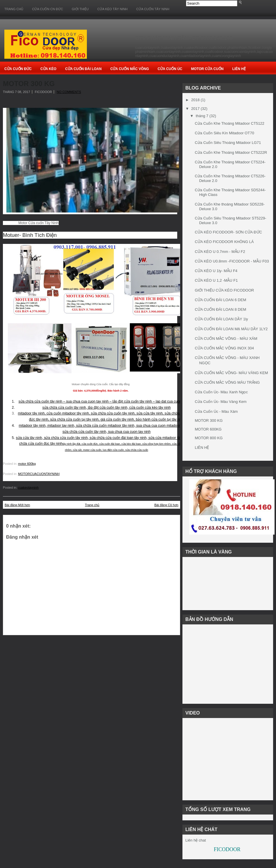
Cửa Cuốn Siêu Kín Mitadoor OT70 (224, 133)
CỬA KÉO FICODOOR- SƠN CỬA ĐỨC (228, 232)
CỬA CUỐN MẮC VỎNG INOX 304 (224, 348)
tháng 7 (202, 116)
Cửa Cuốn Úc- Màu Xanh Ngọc (221, 392)
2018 (195, 100)
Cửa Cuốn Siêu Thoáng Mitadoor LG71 (228, 143)
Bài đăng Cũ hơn (166, 505)
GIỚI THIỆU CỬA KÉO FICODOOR (224, 290)
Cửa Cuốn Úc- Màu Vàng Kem (221, 402)
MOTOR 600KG (208, 429)
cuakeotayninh (28, 487)
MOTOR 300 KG (29, 84)
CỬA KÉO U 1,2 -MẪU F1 (216, 280)
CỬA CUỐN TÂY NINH (153, 9)
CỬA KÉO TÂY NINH (112, 9)
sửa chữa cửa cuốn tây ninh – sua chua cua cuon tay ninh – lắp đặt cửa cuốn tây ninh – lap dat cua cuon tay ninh (107, 401)
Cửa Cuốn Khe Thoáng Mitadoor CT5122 (229, 123)
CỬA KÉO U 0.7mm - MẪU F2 (220, 252)
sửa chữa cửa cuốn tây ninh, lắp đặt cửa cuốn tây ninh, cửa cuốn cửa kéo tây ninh (107, 408)
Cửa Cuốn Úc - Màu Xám (216, 411)
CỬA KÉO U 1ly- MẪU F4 (216, 271)
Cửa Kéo (48, 69)
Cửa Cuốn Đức (18, 69)
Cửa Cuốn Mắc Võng (130, 69)
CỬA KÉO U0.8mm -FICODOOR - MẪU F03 (232, 261)
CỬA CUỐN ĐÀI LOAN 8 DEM (220, 309)
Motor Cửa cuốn (207, 69)
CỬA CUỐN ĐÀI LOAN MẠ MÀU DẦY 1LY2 (231, 329)
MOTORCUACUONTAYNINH (39, 474)
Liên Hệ (239, 69)
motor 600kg (27, 464)
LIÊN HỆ (202, 448)
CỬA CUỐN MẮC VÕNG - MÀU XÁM (226, 339)
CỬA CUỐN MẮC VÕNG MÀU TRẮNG (227, 382)
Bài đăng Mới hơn (17, 505)
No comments (69, 92)
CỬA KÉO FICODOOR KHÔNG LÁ (224, 242)
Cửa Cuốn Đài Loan (83, 69)
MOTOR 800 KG (209, 438)
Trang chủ (14, 9)
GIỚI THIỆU (80, 9)
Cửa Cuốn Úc (170, 69)
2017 (195, 109)
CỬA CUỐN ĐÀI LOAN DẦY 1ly (221, 319)
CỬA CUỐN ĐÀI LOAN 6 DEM (220, 300)
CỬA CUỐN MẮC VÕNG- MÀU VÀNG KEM (231, 373)
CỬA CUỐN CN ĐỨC (47, 9)
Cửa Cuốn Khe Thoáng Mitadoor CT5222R (231, 152)
